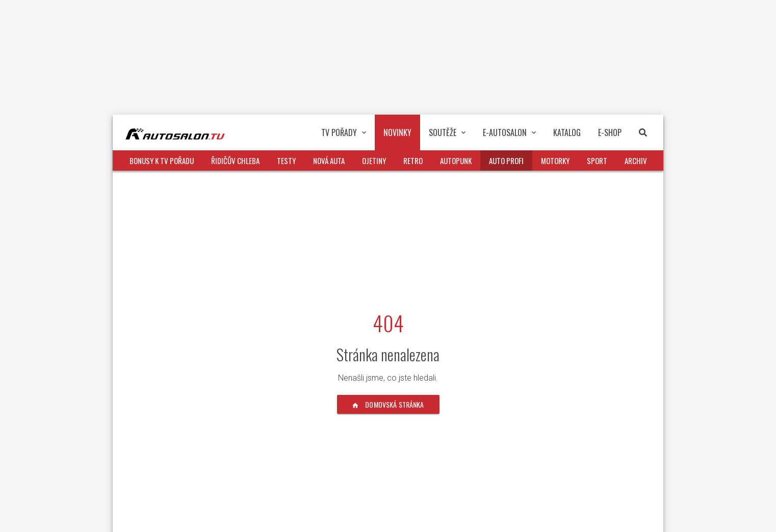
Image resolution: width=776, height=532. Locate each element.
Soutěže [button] (447, 132)
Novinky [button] (397, 132)
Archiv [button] (636, 161)
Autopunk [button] (456, 161)
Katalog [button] (567, 132)
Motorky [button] (555, 161)
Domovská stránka (388, 404)
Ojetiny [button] (374, 161)
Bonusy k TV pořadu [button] (162, 161)
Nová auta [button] (329, 161)
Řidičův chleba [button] (235, 161)
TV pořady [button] (344, 132)
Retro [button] (413, 161)
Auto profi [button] (506, 161)
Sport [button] (597, 161)
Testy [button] (286, 161)
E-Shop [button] (610, 132)
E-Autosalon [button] (509, 132)
